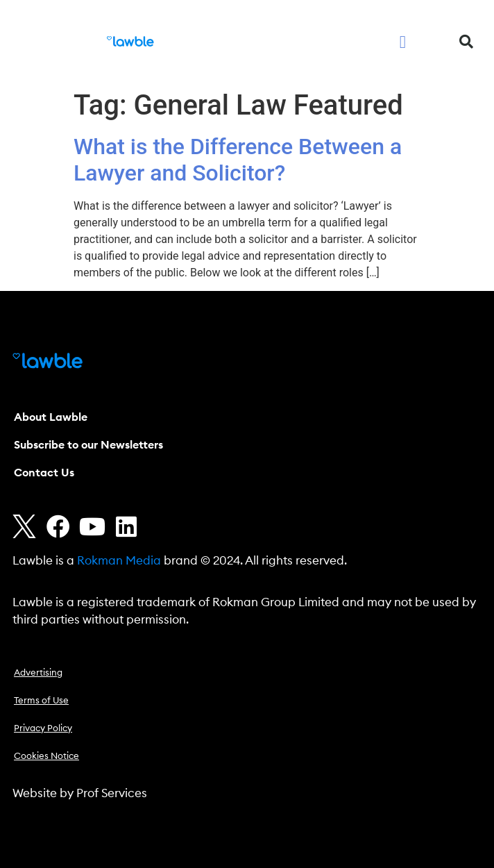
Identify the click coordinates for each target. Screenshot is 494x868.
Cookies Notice (46, 757)
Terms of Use (41, 701)
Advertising (38, 673)
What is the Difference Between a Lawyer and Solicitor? (238, 160)
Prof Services (112, 793)
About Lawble (51, 417)
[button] (403, 42)
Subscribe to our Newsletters (88, 445)
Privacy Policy (43, 729)
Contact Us (44, 473)
